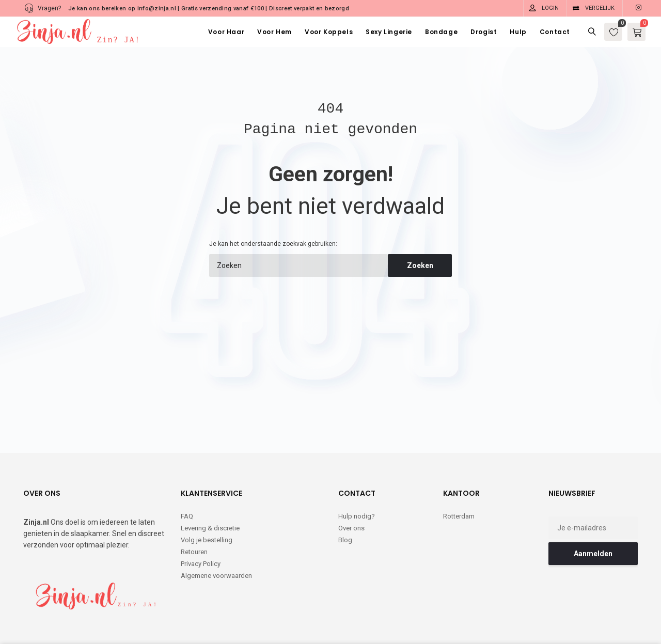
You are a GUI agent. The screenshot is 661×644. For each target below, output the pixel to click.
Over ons (351, 486)
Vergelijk (600, 8)
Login (550, 8)
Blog (345, 498)
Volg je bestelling (207, 498)
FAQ (187, 474)
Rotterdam (459, 474)
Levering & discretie (210, 486)
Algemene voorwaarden (216, 533)
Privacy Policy (201, 521)
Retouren (194, 509)
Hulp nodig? (357, 474)
